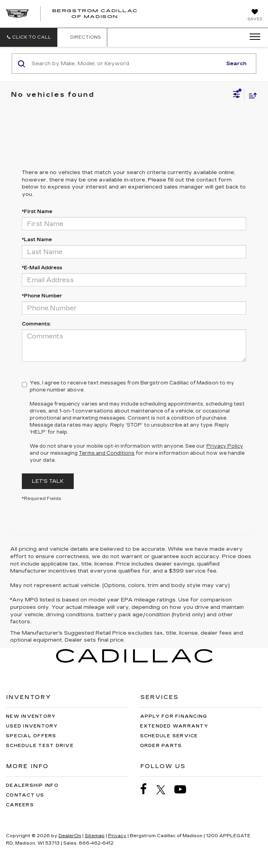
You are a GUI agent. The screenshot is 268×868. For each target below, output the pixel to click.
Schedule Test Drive (40, 746)
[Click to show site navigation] (252, 37)
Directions (82, 37)
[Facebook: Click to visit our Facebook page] (147, 789)
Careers (20, 805)
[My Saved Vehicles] (255, 16)
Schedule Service (169, 736)
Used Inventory (32, 726)
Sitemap (95, 836)
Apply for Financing (174, 716)
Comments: (36, 324)
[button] (29, 37)
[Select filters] (237, 95)
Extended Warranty (174, 726)
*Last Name (37, 240)
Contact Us (25, 795)
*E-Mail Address (42, 268)
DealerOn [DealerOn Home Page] (70, 836)
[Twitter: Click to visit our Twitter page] (165, 790)
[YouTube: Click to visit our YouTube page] (184, 789)
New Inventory (31, 716)
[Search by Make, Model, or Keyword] (126, 64)
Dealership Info (32, 785)
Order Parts (161, 746)
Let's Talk (48, 481)
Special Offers (31, 736)
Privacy (117, 836)
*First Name (37, 212)
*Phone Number (42, 296)
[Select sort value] (251, 95)
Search (236, 64)
